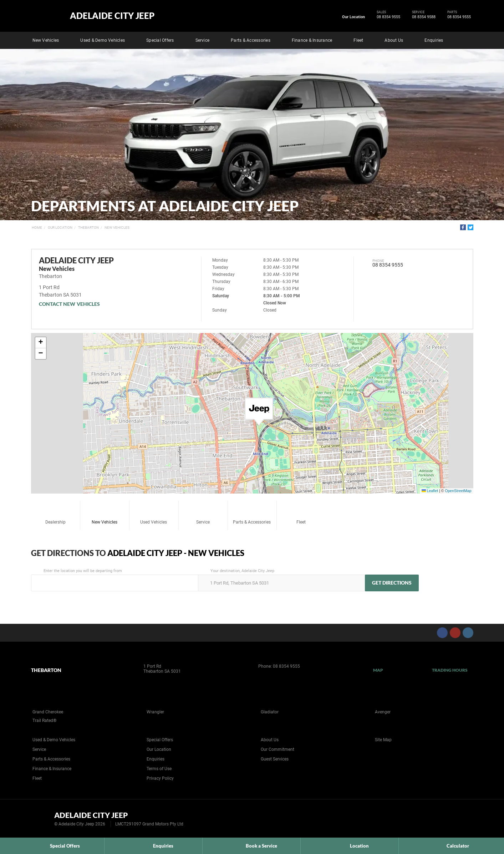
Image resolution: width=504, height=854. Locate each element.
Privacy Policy (160, 778)
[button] (259, 412)
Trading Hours (450, 670)
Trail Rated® (44, 721)
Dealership (55, 513)
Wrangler (155, 712)
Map (378, 670)
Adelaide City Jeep (112, 16)
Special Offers (160, 40)
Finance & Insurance (312, 40)
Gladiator (270, 712)
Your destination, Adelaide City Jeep (281, 580)
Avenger (383, 712)
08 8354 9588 (422, 17)
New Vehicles (46, 40)
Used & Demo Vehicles (103, 40)
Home (37, 228)
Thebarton (88, 228)
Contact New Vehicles (70, 304)
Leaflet (430, 491)
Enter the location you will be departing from (114, 580)
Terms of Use (159, 769)
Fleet (358, 40)
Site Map (383, 740)
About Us (394, 40)
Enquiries (434, 40)
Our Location (353, 17)
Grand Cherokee (48, 712)
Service (203, 40)
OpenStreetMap (458, 491)
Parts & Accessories (251, 40)
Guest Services (275, 759)
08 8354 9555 (387, 17)
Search (468, 39)
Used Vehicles (154, 513)
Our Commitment (278, 749)
